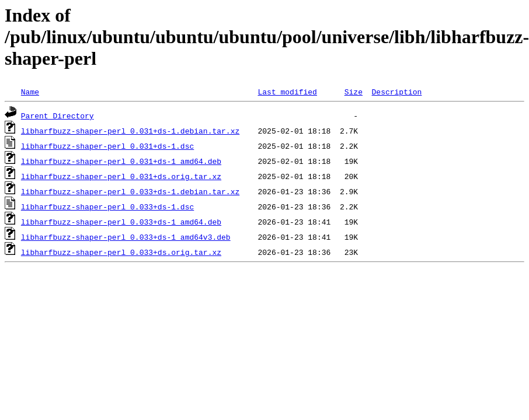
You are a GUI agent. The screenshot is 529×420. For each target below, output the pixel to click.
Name (30, 92)
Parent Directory (58, 116)
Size (354, 92)
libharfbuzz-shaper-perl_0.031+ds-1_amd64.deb (121, 161)
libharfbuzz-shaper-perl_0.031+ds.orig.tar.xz (121, 176)
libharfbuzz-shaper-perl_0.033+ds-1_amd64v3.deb (126, 237)
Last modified (287, 92)
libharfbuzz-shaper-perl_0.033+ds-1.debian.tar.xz (130, 191)
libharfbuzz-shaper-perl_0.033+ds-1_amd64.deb (121, 222)
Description (396, 92)
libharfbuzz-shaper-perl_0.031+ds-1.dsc (107, 146)
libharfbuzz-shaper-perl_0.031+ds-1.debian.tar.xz (130, 131)
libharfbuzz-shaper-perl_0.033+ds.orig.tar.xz (121, 252)
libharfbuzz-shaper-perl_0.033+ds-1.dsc (107, 206)
